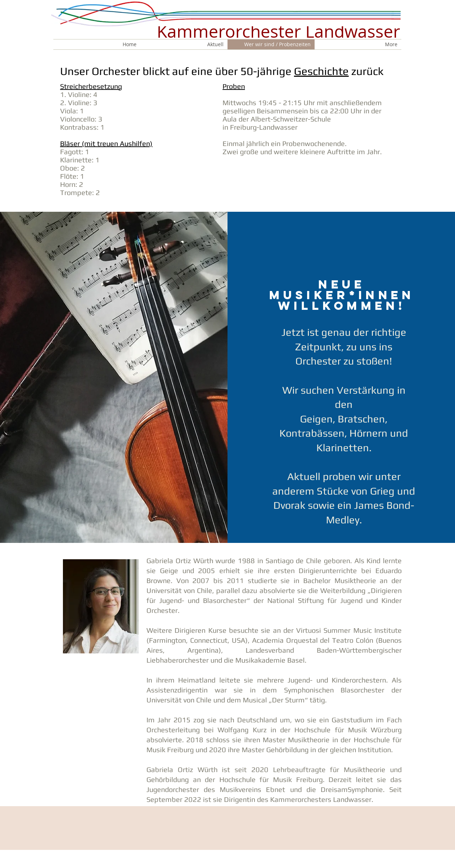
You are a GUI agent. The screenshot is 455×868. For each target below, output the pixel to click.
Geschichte (321, 71)
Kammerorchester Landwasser (279, 31)
